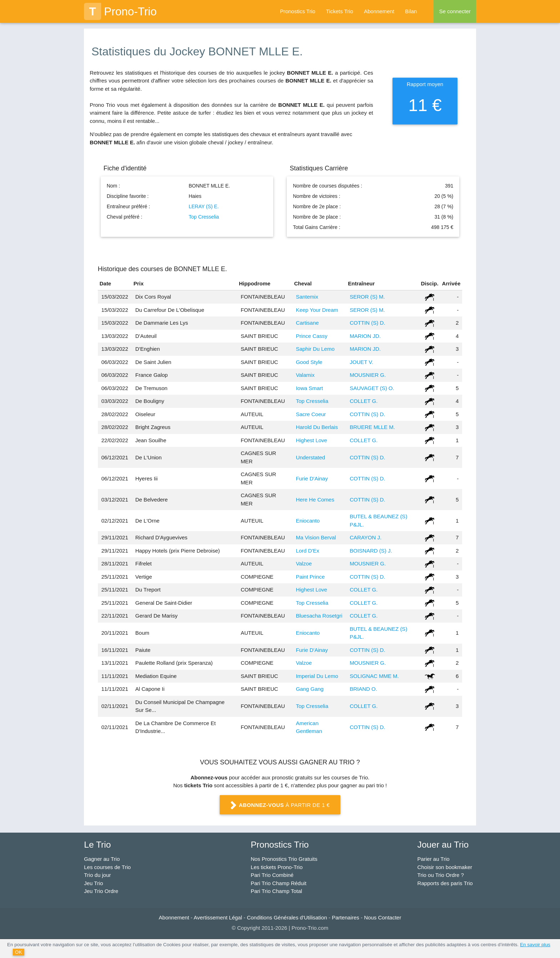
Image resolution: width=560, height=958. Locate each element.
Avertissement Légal (218, 917)
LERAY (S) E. (204, 206)
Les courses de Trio (107, 867)
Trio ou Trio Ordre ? (441, 875)
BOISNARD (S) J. (371, 551)
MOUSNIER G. (368, 375)
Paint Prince (310, 577)
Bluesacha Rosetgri (319, 616)
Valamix (305, 375)
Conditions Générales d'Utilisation (287, 917)
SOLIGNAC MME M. (374, 676)
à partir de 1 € (280, 805)
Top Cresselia (204, 217)
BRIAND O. (363, 689)
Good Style (309, 362)
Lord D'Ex (307, 551)
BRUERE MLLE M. (372, 427)
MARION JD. (365, 336)
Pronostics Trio (298, 11)
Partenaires (346, 917)
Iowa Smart (309, 388)
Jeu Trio (93, 883)
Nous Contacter (382, 917)
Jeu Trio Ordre (101, 891)
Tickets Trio (340, 11)
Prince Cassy (311, 336)
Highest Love (311, 440)
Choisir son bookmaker (445, 867)
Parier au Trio (434, 859)
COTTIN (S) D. (367, 323)
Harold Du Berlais (317, 427)
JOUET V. (361, 362)
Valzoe (304, 563)
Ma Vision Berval (316, 537)
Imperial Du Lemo (317, 676)
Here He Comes (315, 500)
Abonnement (379, 11)
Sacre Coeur (311, 414)
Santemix (307, 297)
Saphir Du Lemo (315, 349)
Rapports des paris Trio (445, 883)
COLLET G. (364, 401)
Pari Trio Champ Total (276, 891)
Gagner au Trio (102, 859)
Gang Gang (310, 689)
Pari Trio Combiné (272, 875)
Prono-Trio (120, 11)
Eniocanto (308, 521)
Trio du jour (97, 875)
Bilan (411, 11)
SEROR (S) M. (367, 297)
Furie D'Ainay (312, 478)
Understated (310, 457)
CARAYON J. (366, 537)
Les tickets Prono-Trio (277, 867)
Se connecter (455, 11)
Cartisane (307, 323)
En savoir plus (535, 945)
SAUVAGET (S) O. (372, 388)
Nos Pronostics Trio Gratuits (284, 859)
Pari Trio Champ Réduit (279, 883)
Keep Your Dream (317, 310)
